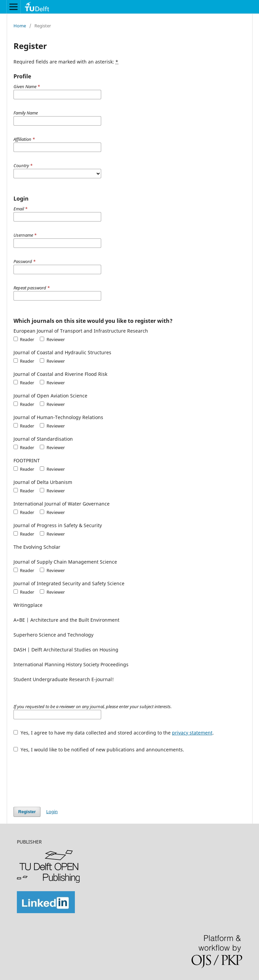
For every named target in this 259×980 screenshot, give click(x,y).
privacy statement (192, 733)
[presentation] (65, 776)
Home (20, 26)
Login (52, 811)
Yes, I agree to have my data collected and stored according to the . (114, 733)
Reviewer (52, 339)
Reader (24, 339)
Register (27, 812)
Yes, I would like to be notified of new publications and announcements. (99, 750)
